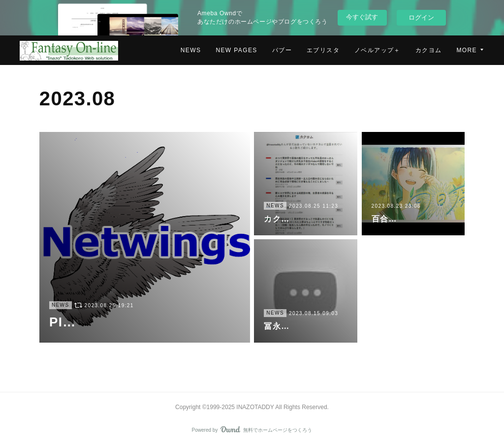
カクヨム (429, 50)
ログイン (421, 17)
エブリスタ (323, 50)
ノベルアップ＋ (378, 50)
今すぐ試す (362, 17)
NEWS (191, 50)
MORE (467, 50)
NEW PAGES (236, 50)
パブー (282, 50)
